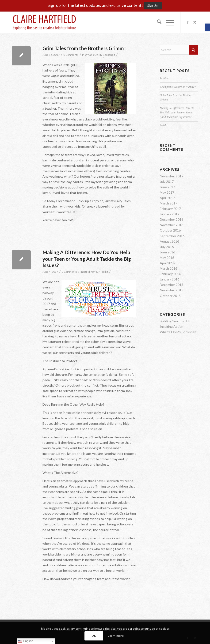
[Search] (157, 22)
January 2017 (170, 214)
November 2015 (172, 290)
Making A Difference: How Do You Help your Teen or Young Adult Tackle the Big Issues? (87, 259)
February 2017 (170, 209)
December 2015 (172, 285)
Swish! (164, 125)
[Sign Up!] (153, 6)
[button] (208, 27)
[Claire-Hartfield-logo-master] (44, 22)
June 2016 (167, 252)
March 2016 (168, 268)
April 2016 (167, 263)
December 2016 (172, 219)
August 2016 (169, 241)
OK (94, 636)
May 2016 (167, 258)
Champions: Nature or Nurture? (178, 87)
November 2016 (172, 225)
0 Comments (71, 55)
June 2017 (167, 187)
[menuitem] (157, 22)
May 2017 (167, 192)
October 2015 (170, 296)
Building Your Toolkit (96, 272)
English (26, 641)
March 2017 (168, 203)
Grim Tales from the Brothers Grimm (83, 48)
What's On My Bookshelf (100, 55)
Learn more (116, 636)
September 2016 (172, 236)
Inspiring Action (172, 326)
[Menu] (168, 22)
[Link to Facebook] (188, 22)
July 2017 (167, 182)
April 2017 (167, 198)
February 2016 (170, 274)
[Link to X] (195, 22)
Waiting (164, 78)
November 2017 (172, 176)
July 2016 (167, 247)
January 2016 (170, 279)
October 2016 (170, 230)
